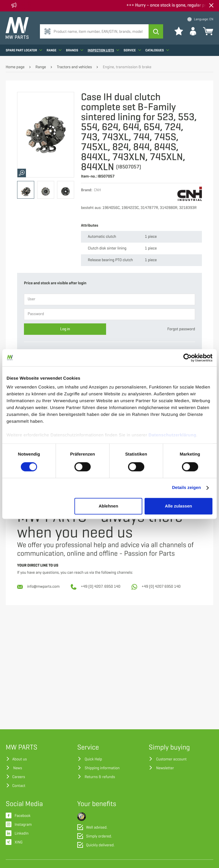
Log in (65, 329)
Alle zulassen (178, 506)
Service (132, 50)
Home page (15, 67)
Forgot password (181, 329)
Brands (75, 50)
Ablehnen (108, 506)
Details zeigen (186, 488)
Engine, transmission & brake (127, 67)
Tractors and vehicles (74, 67)
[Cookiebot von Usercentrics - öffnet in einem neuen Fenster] (187, 358)
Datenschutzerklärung (173, 435)
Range (54, 50)
